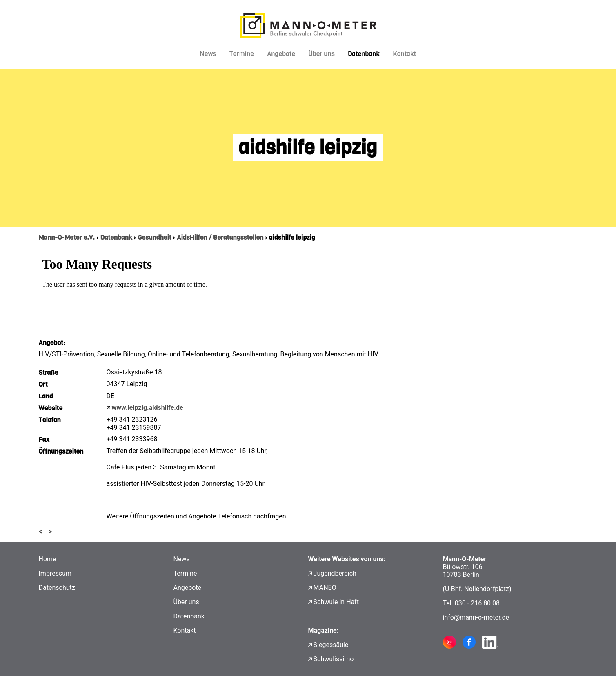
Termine (242, 54)
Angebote (281, 54)
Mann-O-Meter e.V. (67, 237)
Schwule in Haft (336, 602)
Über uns (321, 54)
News (208, 54)
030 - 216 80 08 (477, 603)
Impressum (55, 573)
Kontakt (404, 54)
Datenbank (364, 54)
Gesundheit (154, 237)
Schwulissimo (334, 659)
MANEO (325, 588)
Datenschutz (57, 588)
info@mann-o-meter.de (476, 617)
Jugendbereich (335, 573)
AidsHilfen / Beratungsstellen (220, 237)
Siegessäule (331, 645)
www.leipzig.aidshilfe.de (148, 408)
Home (48, 559)
